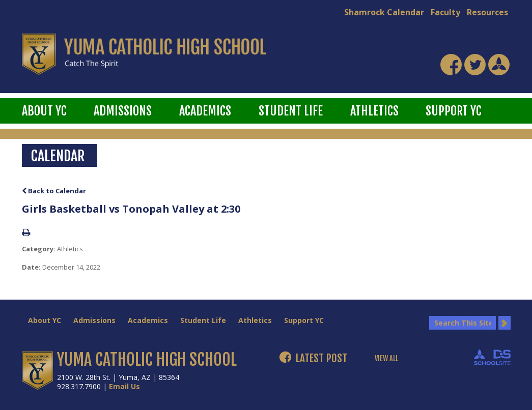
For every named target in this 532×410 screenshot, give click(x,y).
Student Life (291, 111)
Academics (205, 111)
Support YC (454, 111)
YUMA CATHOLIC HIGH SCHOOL (147, 360)
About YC (44, 111)
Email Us (124, 386)
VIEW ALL (386, 359)
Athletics (374, 111)
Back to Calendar (54, 191)
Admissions (123, 111)
